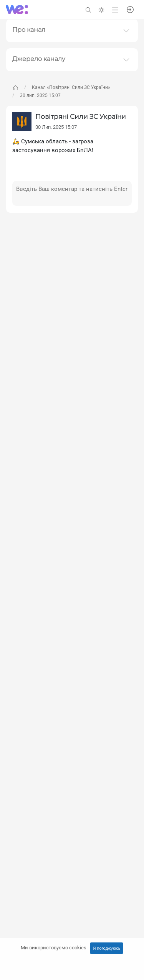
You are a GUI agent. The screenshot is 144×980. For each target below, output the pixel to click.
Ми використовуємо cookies (54, 948)
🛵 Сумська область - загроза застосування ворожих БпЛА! (53, 146)
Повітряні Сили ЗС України (81, 117)
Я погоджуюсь (107, 948)
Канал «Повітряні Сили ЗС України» (71, 87)
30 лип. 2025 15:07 (40, 95)
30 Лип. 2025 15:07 (56, 127)
